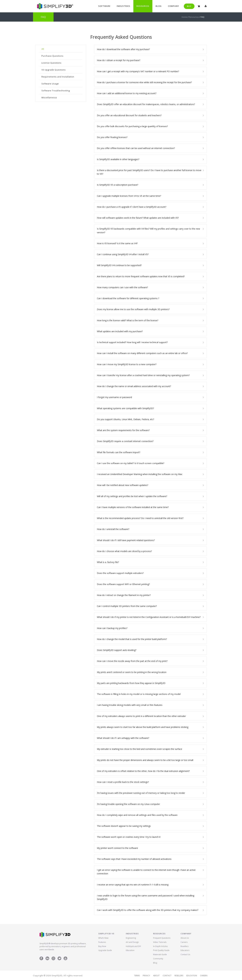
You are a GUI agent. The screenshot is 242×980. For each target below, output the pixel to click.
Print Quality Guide (161, 950)
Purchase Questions (52, 56)
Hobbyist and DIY (133, 946)
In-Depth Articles (160, 946)
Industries (123, 6)
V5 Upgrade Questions (54, 70)
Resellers (185, 946)
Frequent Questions (162, 938)
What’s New (103, 938)
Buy (189, 6)
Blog (159, 6)
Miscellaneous (49, 98)
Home (184, 17)
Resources (143, 6)
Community (158, 959)
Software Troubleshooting (56, 91)
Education (130, 950)
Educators (185, 950)
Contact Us (185, 954)
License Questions (51, 63)
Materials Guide (160, 954)
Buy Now (102, 946)
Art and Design (132, 942)
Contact (167, 976)
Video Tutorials (160, 942)
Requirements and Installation (58, 77)
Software (104, 6)
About (156, 976)
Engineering (131, 938)
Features (102, 942)
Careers (184, 942)
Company (173, 6)
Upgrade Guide (105, 950)
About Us (185, 938)
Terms (137, 976)
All (43, 49)
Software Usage (50, 84)
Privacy (146, 976)
